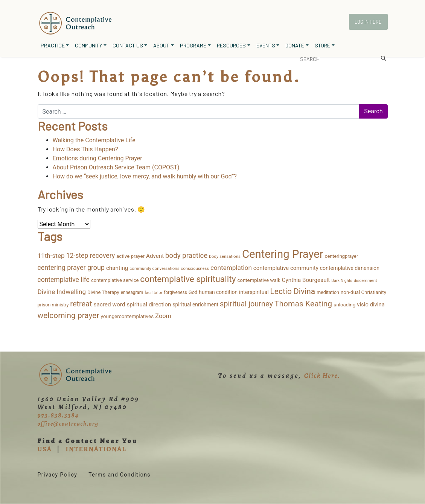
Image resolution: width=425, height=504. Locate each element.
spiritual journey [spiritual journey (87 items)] (246, 304)
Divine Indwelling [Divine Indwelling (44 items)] (62, 292)
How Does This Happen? (85, 149)
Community (88, 45)
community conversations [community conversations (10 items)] (154, 268)
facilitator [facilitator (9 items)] (153, 293)
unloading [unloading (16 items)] (344, 305)
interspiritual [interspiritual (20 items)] (254, 292)
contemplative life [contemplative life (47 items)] (64, 280)
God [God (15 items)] (193, 292)
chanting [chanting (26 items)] (117, 268)
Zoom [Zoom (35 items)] (163, 316)
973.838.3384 (58, 415)
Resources (231, 45)
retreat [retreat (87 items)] (81, 304)
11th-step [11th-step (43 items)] (51, 256)
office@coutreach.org (68, 424)
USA (45, 449)
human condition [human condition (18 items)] (218, 292)
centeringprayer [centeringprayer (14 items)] (342, 256)
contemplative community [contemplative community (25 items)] (286, 268)
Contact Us (128, 45)
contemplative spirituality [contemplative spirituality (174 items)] (188, 279)
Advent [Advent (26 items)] (155, 256)
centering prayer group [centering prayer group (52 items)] (71, 267)
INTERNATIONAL (96, 449)
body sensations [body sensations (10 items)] (225, 256)
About (161, 45)
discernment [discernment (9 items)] (366, 281)
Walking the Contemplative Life (94, 140)
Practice (53, 45)
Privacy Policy (58, 475)
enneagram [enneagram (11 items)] (132, 292)
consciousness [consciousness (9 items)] (195, 269)
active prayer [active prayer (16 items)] (130, 256)
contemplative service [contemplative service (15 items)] (115, 280)
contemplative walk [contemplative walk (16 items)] (259, 280)
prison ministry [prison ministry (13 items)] (53, 305)
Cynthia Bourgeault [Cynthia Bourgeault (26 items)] (306, 280)
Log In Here (368, 22)
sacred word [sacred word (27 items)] (109, 305)
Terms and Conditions (120, 475)
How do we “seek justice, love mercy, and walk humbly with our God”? (145, 176)
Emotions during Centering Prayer (97, 158)
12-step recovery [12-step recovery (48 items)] (91, 256)
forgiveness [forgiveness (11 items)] (175, 292)
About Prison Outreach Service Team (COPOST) (116, 167)
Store (322, 45)
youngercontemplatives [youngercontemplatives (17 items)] (127, 316)
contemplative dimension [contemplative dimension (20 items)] (350, 268)
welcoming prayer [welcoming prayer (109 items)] (69, 315)
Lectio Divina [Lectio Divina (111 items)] (293, 291)
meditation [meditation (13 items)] (328, 292)
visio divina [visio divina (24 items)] (371, 305)
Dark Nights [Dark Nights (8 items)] (342, 281)
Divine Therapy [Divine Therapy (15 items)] (103, 292)
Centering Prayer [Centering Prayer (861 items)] (283, 254)
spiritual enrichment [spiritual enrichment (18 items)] (196, 305)
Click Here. (322, 376)
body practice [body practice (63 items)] (186, 256)
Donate (295, 45)
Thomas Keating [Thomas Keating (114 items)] (303, 304)
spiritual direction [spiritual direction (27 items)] (149, 305)
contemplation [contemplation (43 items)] (231, 268)
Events (266, 45)
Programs (193, 45)
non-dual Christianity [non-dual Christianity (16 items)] (363, 292)
